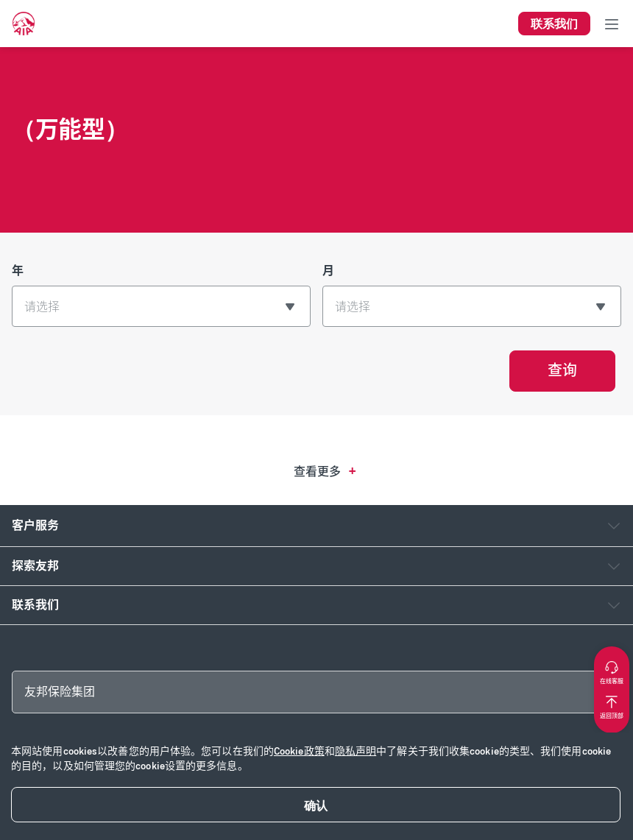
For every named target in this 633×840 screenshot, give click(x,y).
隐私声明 (356, 751)
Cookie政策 (299, 751)
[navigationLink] (24, 24)
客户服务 (35, 525)
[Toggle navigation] (612, 24)
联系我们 (35, 605)
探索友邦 (35, 566)
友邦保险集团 (60, 692)
